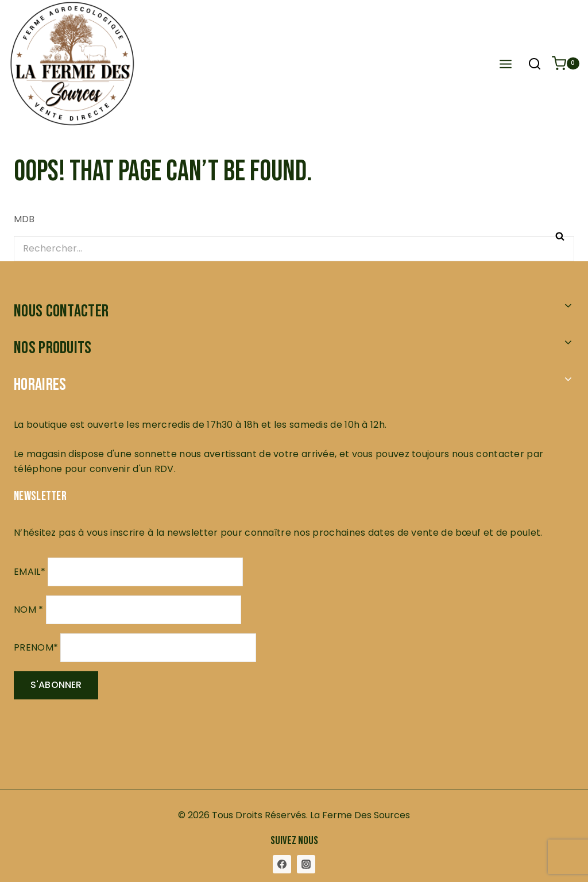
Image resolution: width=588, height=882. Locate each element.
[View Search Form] (535, 65)
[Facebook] (282, 864)
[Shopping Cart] (566, 63)
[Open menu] (505, 63)
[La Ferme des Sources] (174, 63)
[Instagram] (306, 864)
